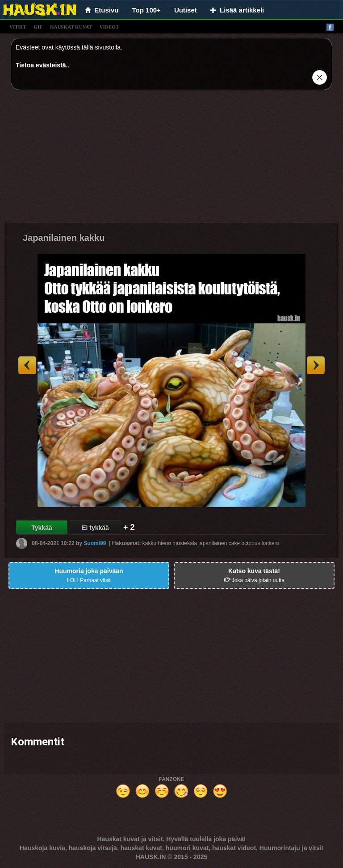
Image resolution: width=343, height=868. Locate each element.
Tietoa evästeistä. (42, 65)
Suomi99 (95, 543)
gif (38, 27)
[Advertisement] (171, 159)
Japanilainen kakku (64, 238)
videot (109, 27)
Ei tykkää (95, 528)
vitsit (18, 27)
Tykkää (42, 528)
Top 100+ (146, 10)
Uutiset (186, 10)
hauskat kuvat (71, 27)
